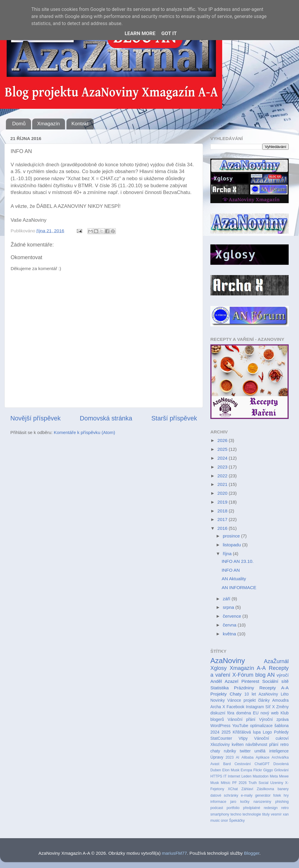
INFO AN (231, 570)
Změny (282, 707)
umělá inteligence (272, 751)
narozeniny (262, 802)
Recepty (268, 688)
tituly (266, 814)
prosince (232, 536)
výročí (283, 675)
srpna (229, 607)
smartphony (220, 814)
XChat (233, 789)
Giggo (268, 770)
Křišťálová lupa (247, 732)
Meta (274, 776)
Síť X (270, 707)
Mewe (284, 776)
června (230, 625)
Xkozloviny (220, 745)
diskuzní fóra (222, 713)
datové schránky (224, 795)
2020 (223, 493)
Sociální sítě (276, 681)
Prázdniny (244, 688)
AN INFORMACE (239, 587)
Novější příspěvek (35, 418)
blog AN (265, 675)
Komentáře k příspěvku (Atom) (84, 432)
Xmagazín (49, 124)
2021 (223, 484)
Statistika (220, 688)
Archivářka (280, 757)
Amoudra (280, 700)
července (233, 616)
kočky (245, 802)
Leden (246, 776)
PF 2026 (239, 783)
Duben (216, 770)
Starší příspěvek (174, 418)
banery (283, 789)
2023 (223, 467)
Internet (234, 776)
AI (238, 757)
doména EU (248, 713)
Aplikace (263, 757)
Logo (268, 732)
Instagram (255, 707)
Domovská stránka (106, 418)
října (228, 554)
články (264, 700)
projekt (250, 700)
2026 (223, 440)
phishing (282, 802)
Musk (215, 783)
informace (218, 802)
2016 (223, 528)
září (227, 599)
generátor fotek (268, 795)
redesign (271, 808)
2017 (223, 519)
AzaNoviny (228, 661)
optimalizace (261, 726)
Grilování (281, 770)
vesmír (276, 814)
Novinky (218, 700)
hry (286, 795)
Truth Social (258, 783)
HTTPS (216, 776)
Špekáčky (237, 821)
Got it (169, 33)
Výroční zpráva (274, 720)
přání (274, 745)
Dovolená (281, 764)
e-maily (247, 795)
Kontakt (80, 124)
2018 (223, 511)
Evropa (247, 770)
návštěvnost (256, 745)
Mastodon (261, 776)
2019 (223, 502)
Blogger (252, 853)
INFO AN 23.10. (238, 561)
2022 (223, 476)
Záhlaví (247, 789)
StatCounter (221, 738)
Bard (227, 764)
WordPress (220, 726)
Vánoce (234, 700)
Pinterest (250, 681)
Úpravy (217, 757)
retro (285, 808)
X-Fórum (243, 675)
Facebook (235, 707)
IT (225, 776)
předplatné (252, 808)
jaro (233, 802)
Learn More (140, 33)
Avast (215, 764)
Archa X (218, 707)
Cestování (243, 764)
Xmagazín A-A (248, 668)
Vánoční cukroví (271, 738)
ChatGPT (262, 764)
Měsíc (226, 783)
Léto (285, 694)
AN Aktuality (234, 579)
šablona (282, 726)
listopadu (232, 545)
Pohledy (281, 732)
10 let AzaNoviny (261, 694)
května (230, 634)
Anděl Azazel (224, 681)
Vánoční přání (241, 720)
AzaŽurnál (276, 661)
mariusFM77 (174, 853)
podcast (217, 808)
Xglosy (218, 668)
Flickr (258, 770)
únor (224, 821)
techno (236, 814)
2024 (223, 458)
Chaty (235, 694)
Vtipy (243, 738)
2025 (223, 449)
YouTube (240, 726)
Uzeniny (277, 783)
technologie (252, 814)
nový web (270, 713)
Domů (19, 124)
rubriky (230, 751)
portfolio (233, 808)
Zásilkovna (265, 789)
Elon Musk (231, 770)
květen (238, 745)
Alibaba (247, 757)
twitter (245, 751)
